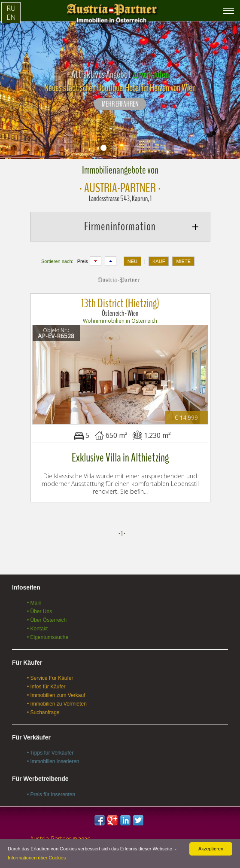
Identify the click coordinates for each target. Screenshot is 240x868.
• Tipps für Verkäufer (50, 753)
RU (11, 8)
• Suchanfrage (43, 712)
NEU (132, 261)
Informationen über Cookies (37, 858)
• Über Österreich (47, 620)
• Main (34, 603)
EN (11, 17)
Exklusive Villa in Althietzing (120, 458)
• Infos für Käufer (46, 687)
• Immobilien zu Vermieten (57, 704)
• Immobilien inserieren (53, 761)
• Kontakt (37, 629)
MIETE (183, 261)
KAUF (159, 261)
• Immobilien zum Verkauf (56, 695)
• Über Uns (39, 611)
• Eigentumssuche (48, 637)
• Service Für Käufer (50, 678)
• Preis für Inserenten (51, 795)
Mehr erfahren (120, 104)
